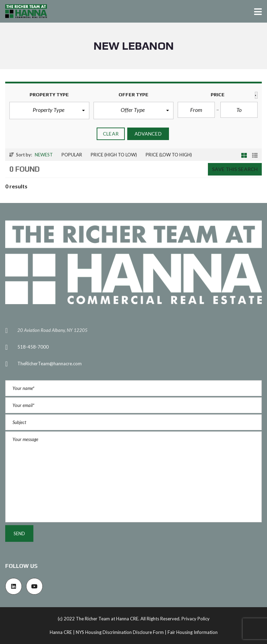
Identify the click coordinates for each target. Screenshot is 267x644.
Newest (44, 155)
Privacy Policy (196, 619)
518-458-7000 (33, 347)
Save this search (235, 169)
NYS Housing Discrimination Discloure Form (120, 632)
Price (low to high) (169, 155)
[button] (49, 111)
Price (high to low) (114, 155)
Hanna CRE (61, 632)
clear (111, 134)
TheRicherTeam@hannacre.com (50, 364)
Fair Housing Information (193, 632)
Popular (72, 155)
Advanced (148, 134)
